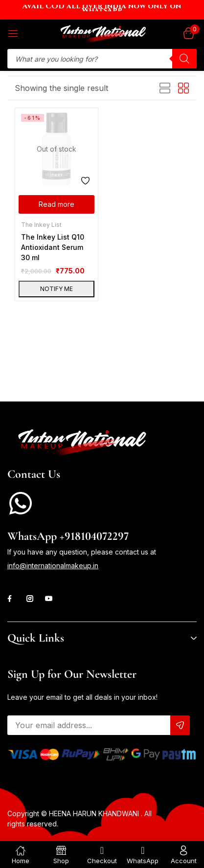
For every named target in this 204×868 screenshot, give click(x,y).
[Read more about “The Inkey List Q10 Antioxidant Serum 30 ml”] (57, 204)
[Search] (184, 59)
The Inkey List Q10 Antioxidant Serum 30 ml (53, 247)
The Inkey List (41, 225)
